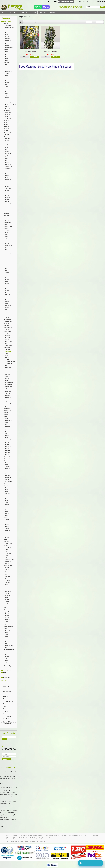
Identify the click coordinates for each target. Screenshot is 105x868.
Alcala (7, 177)
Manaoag (7, 194)
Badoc (7, 497)
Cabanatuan (8, 579)
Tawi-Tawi (6, 355)
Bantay (7, 525)
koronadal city (7, 253)
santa (7, 534)
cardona (7, 146)
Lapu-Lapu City (8, 548)
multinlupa (6, 128)
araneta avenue (9, 114)
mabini (7, 94)
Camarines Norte (8, 341)
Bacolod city (7, 215)
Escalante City (8, 478)
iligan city (6, 380)
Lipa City (7, 64)
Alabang (6, 116)
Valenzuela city (8, 132)
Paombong (8, 33)
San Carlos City (9, 166)
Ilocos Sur (6, 517)
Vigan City (8, 519)
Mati (6, 463)
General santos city (9, 207)
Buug (7, 660)
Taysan (7, 73)
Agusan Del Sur (8, 384)
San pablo (8, 376)
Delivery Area (6, 721)
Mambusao (8, 638)
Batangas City (8, 72)
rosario (7, 390)
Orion (7, 247)
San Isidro (8, 466)
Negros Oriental (8, 612)
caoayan (7, 536)
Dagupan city (8, 165)
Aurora (7, 365)
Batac (7, 491)
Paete (7, 300)
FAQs (4, 699)
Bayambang (8, 203)
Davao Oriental (8, 461)
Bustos (7, 51)
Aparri (7, 434)
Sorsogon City (7, 666)
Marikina (6, 122)
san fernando (8, 305)
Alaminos (7, 276)
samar (5, 225)
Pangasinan (7, 163)
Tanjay (7, 621)
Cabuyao (7, 270)
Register (99, 2)
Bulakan (7, 53)
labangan (7, 378)
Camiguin (6, 449)
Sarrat (7, 502)
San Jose (7, 625)
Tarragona (8, 470)
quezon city (7, 111)
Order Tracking (7, 719)
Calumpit (7, 49)
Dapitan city (7, 337)
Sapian (7, 634)
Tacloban (6, 259)
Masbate (6, 558)
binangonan (8, 153)
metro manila (43, 13)
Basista (7, 201)
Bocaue (7, 55)
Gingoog (7, 569)
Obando (7, 36)
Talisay (7, 86)
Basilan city (7, 409)
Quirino (7, 430)
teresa (7, 157)
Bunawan (7, 395)
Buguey (7, 435)
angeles (7, 307)
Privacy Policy (83, 836)
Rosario (7, 75)
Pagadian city (8, 367)
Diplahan (7, 662)
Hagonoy (7, 46)
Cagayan (6, 419)
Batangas (6, 62)
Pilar (6, 249)
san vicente (8, 530)
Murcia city (7, 323)
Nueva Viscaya (8, 592)
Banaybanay (8, 468)
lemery (7, 101)
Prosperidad (8, 392)
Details (25, 57)
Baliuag (7, 57)
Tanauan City (7, 353)
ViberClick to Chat (46, 7)
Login (104, 2)
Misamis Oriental (8, 565)
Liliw (6, 296)
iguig (6, 424)
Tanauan (7, 88)
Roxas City (8, 631)
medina (7, 567)
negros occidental (8, 627)
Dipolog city (7, 335)
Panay (7, 633)
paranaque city (8, 103)
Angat (7, 60)
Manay (7, 465)
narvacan (7, 538)
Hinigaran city (7, 315)
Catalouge (6, 694)
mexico (7, 309)
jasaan (7, 571)
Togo (6, 238)
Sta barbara (8, 188)
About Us (5, 696)
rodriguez (7, 155)
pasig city (6, 124)
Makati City (7, 120)
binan (7, 269)
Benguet (6, 413)
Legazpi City (8, 403)
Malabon (6, 130)
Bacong (7, 616)
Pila (6, 292)
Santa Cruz (8, 287)
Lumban (7, 280)
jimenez (7, 563)
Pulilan (7, 29)
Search (5, 709)
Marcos (7, 513)
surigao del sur (8, 229)
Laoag (7, 490)
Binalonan (8, 187)
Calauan (7, 278)
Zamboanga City (8, 359)
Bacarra (7, 495)
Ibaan (7, 66)
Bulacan (6, 24)
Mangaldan (8, 196)
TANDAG (7, 231)
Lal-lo (7, 437)
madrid (7, 233)
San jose (7, 83)
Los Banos (8, 289)
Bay (6, 274)
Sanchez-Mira (8, 428)
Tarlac (5, 205)
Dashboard (6, 711)
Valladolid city (7, 317)
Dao (6, 644)
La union (6, 333)
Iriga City (6, 546)
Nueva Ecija (7, 577)
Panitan (7, 640)
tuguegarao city (9, 421)
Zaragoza (7, 581)
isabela (6, 539)
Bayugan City (8, 397)
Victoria (7, 291)
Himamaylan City (8, 482)
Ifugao (5, 484)
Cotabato (6, 343)
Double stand (53, 13)
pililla (6, 159)
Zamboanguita (9, 623)
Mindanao (6, 255)
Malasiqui (6, 602)
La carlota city (7, 319)
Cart (4, 714)
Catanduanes (7, 453)
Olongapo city (7, 331)
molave (7, 369)
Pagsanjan (8, 285)
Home (3, 13)
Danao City (7, 455)
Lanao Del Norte (8, 544)
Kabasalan (8, 657)
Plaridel (7, 31)
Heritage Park (8, 109)
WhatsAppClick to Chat (38, 7)
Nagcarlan (8, 294)
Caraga (7, 474)
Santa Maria (8, 25)
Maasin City (7, 552)
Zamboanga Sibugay (9, 649)
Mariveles (8, 244)
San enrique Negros (9, 327)
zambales (6, 329)
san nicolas (8, 493)
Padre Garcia (8, 77)
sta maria (7, 263)
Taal (6, 95)
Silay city (7, 219)
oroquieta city (8, 562)
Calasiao (7, 172)
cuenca (7, 99)
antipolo (7, 140)
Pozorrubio (8, 174)
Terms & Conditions (8, 701)
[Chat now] (91, 863)
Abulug (7, 423)
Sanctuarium (8, 113)
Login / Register (7, 716)
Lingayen (7, 199)
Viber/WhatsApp (7, 692)
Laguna (6, 261)
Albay (5, 401)
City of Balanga (9, 246)
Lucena (6, 550)
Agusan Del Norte (8, 382)
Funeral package (24, 13)
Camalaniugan (9, 439)
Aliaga (7, 590)
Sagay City (7, 600)
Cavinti (7, 281)
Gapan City (7, 480)
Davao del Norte (8, 457)
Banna (7, 515)
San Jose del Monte (10, 27)
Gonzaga (7, 441)
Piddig (7, 512)
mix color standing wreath (30, 51)
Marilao (7, 42)
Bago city (7, 217)
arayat (7, 304)
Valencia (7, 617)
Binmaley (7, 190)
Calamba (7, 272)
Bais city (7, 614)
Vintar (7, 510)
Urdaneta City (8, 168)
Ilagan (7, 432)
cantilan (7, 234)
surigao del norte (8, 227)
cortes (7, 236)
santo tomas (8, 70)
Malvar (7, 84)
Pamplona (8, 426)
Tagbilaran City (8, 351)
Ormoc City (7, 594)
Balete (7, 90)
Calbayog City (7, 445)
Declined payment (7, 689)
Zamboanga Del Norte (9, 361)
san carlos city (7, 223)
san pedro (8, 267)
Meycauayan (8, 40)
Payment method (7, 687)
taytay (7, 149)
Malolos (7, 44)
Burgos (7, 506)
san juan (7, 68)
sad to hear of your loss (51, 51)
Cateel (7, 472)
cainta (7, 142)
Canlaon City (7, 451)
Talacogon (8, 393)
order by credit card (8, 684)
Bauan (7, 79)
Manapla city (7, 313)
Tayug (7, 185)
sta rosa (7, 265)
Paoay (7, 501)
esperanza (8, 388)
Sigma (7, 642)
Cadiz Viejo (7, 325)
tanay (7, 144)
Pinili (6, 499)
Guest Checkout (7, 724)
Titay (6, 653)
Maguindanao (7, 554)
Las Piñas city (7, 118)
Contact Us (6, 704)
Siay (6, 658)
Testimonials (75, 836)
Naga (5, 575)
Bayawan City (7, 411)
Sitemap (5, 706)
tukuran (7, 371)
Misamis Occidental (9, 560)
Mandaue (6, 556)
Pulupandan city (8, 321)
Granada (7, 221)
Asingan (7, 183)
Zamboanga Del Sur (9, 363)
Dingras (7, 488)
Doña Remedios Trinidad (7, 48)
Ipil (6, 651)
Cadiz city (6, 213)
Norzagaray (8, 38)
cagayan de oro (9, 573)
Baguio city (7, 610)
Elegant (34, 13)
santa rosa (8, 582)
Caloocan (6, 134)
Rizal (5, 137)
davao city (6, 257)
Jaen (6, 584)
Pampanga (7, 302)
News (66, 836)
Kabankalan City (8, 541)
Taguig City (7, 107)
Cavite (6, 161)
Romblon (6, 598)
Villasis (6, 606)
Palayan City (7, 596)
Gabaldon (8, 588)
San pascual (8, 81)
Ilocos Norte (7, 486)
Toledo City (7, 357)
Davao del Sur (7, 459)
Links (70, 836)
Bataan (6, 240)
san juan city (7, 668)
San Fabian (8, 198)
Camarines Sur (8, 447)
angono (7, 151)
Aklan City (6, 399)
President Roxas (9, 645)
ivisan (7, 636)
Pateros (6, 608)
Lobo (6, 92)
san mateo (8, 138)
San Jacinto (8, 192)
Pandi (7, 35)
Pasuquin (7, 508)
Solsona (7, 504)
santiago (7, 528)
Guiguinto (6, 339)
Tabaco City (7, 349)
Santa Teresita (9, 443)
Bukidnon (6, 415)
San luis (7, 97)
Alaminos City (8, 170)
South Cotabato (9, 345)
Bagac (7, 251)
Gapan (7, 586)
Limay (7, 242)
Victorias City (7, 311)
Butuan (6, 417)
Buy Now (34, 57)
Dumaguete (7, 476)
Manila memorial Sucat (10, 105)
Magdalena (8, 283)
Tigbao (7, 373)
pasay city (6, 126)
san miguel (8, 375)
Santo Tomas (8, 179)
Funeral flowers (12, 13)
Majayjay (7, 298)
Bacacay (7, 407)
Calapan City (7, 347)
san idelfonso (8, 532)
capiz (5, 629)
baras (7, 148)
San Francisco (9, 386)
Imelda (7, 664)
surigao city (7, 209)
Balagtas (7, 59)
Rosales (7, 176)
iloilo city (6, 211)
